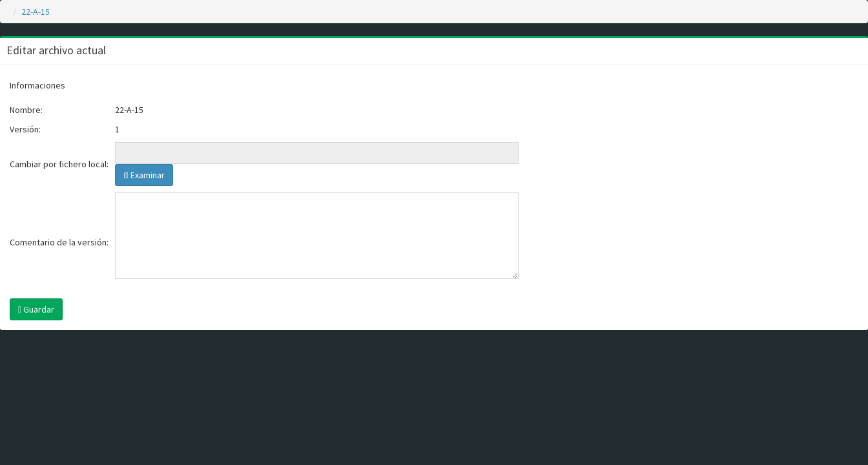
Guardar (36, 309)
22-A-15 (36, 12)
